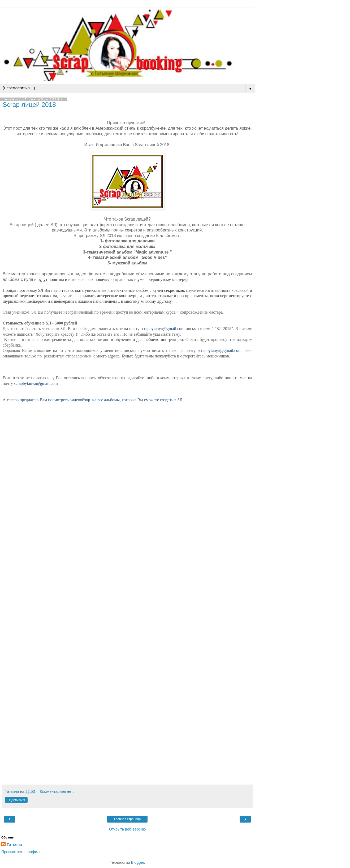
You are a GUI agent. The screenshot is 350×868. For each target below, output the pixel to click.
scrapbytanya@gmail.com (163, 329)
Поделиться (16, 800)
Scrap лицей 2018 (29, 105)
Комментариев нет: (57, 791)
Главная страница (128, 819)
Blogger (138, 862)
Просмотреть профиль (21, 852)
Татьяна (14, 845)
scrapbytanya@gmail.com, (221, 350)
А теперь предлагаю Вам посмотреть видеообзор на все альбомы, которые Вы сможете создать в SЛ (93, 400)
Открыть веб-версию (127, 829)
